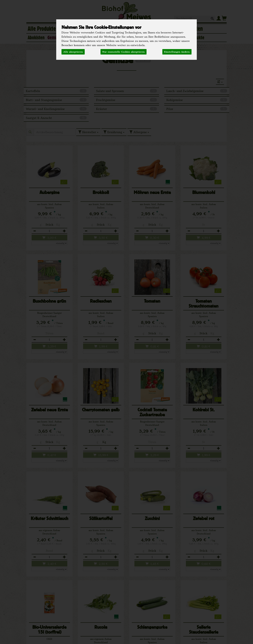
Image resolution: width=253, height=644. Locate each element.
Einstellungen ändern (177, 52)
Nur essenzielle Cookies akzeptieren (124, 52)
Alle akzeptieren (73, 52)
